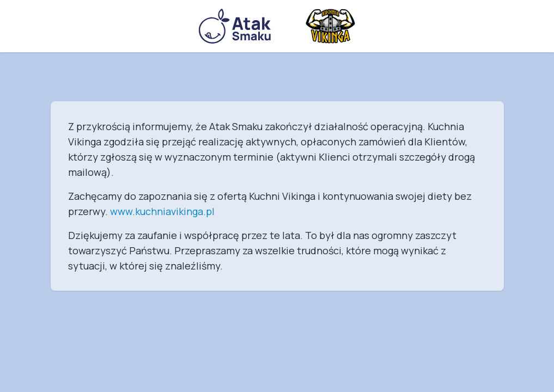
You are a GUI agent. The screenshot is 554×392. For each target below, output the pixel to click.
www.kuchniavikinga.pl (162, 211)
